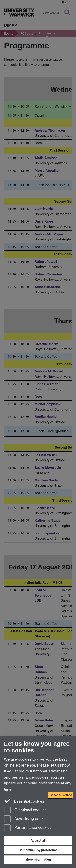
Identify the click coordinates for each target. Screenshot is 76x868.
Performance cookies (28, 828)
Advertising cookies (26, 819)
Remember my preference (38, 850)
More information (38, 860)
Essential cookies (24, 801)
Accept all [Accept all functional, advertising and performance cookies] (38, 840)
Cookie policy (60, 795)
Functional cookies (25, 810)
